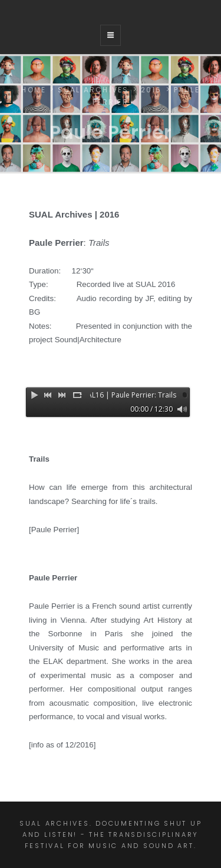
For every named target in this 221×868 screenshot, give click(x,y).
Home (34, 90)
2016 (151, 90)
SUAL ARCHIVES (93, 90)
